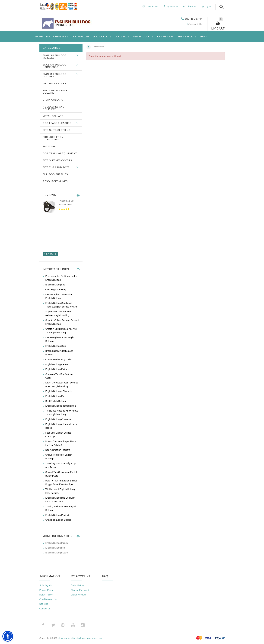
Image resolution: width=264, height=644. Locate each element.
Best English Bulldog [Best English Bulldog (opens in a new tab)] (56, 401)
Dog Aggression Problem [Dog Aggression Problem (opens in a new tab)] (58, 450)
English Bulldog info (55, 548)
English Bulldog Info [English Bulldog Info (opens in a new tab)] (55, 285)
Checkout (190, 7)
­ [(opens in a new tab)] (45, 625)
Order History (77, 585)
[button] (222, 7)
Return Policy (46, 595)
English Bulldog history (57, 553)
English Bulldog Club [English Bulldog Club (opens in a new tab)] (56, 346)
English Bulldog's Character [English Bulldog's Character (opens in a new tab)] (59, 391)
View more (50, 254)
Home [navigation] (89, 47)
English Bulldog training (57, 543)
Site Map (44, 604)
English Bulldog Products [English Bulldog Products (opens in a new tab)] (58, 515)
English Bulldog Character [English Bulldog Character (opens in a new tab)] (58, 419)
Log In (206, 7)
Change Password (80, 590)
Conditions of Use (48, 599)
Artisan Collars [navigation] (99, 47)
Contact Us (195, 24)
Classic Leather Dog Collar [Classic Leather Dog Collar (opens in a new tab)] (59, 360)
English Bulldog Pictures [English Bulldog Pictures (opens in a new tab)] (57, 369)
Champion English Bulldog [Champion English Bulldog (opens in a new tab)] (58, 520)
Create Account (78, 595)
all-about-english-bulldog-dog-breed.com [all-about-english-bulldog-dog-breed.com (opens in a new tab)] (80, 638)
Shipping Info (46, 585)
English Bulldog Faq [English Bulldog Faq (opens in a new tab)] (55, 396)
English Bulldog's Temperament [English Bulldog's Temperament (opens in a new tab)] (61, 406)
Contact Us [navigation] (150, 7)
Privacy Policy (46, 590)
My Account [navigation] (170, 7)
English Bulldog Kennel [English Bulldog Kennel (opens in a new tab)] (57, 364)
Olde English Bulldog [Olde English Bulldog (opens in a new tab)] (56, 290)
